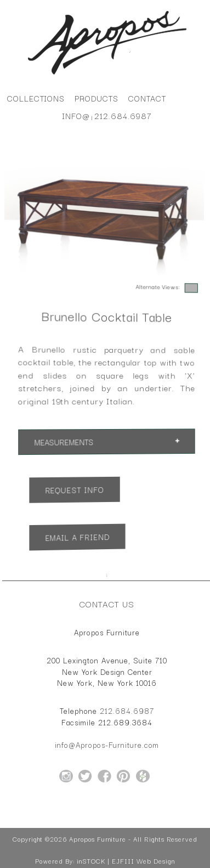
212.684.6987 (123, 115)
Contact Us (107, 604)
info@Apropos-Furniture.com (107, 745)
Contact (147, 98)
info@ (76, 115)
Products (97, 98)
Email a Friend (77, 537)
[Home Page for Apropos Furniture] (107, 75)
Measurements (64, 443)
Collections (36, 98)
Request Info (74, 490)
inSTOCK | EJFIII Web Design (126, 861)
